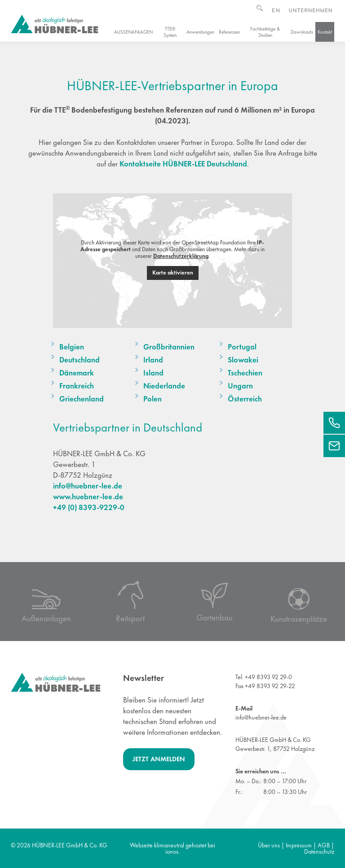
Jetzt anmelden (159, 759)
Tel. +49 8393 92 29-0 (264, 677)
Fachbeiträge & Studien (265, 32)
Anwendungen (200, 32)
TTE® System (170, 32)
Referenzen (229, 32)
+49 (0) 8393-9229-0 (89, 507)
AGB (324, 845)
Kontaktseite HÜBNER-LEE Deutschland (183, 164)
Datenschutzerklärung (181, 256)
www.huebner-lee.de (88, 497)
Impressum (299, 845)
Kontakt (325, 32)
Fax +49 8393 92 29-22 (265, 686)
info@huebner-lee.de (88, 486)
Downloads (302, 32)
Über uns (269, 845)
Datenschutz (319, 851)
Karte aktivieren (173, 273)
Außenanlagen (133, 32)
